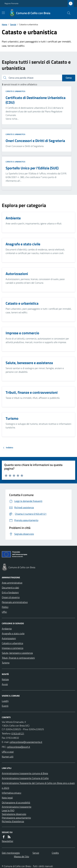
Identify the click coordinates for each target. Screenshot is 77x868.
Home (4, 24)
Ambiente (7, 629)
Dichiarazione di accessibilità (16, 802)
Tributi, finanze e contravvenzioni (18, 658)
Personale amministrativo (15, 602)
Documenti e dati (10, 588)
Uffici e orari (8, 752)
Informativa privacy (12, 793)
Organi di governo (11, 597)
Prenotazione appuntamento (16, 818)
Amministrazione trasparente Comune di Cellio (25, 778)
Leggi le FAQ (8, 810)
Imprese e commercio (13, 648)
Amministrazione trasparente (17, 807)
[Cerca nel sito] (68, 13)
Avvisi (5, 684)
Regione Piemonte (11, 3)
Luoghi (5, 701)
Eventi (5, 706)
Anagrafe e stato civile (13, 633)
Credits (55, 853)
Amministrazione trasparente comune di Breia (25, 773)
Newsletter (8, 841)
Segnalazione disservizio (14, 814)
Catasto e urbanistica (15, 91)
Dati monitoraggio (11, 853)
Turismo (6, 663)
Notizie (5, 679)
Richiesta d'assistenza (13, 821)
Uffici (4, 612)
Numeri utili (8, 757)
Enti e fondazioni (10, 592)
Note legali (7, 798)
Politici (5, 607)
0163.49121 (18, 733)
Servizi (13, 24)
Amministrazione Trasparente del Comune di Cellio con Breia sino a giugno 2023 (38, 785)
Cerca (69, 78)
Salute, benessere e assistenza (17, 653)
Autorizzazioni (9, 638)
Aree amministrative (12, 583)
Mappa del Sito (21, 856)
